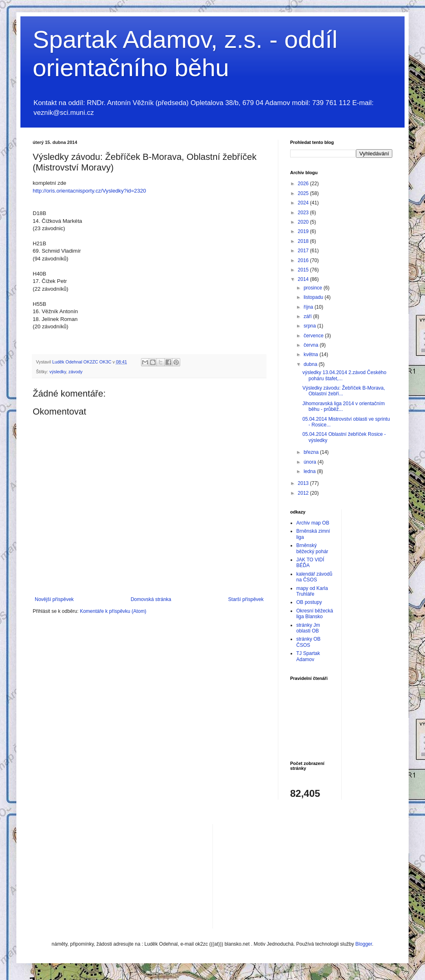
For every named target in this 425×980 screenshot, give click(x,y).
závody (76, 372)
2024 (304, 203)
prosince (314, 288)
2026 (304, 184)
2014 (304, 279)
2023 (304, 213)
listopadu (314, 297)
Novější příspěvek (54, 599)
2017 (304, 251)
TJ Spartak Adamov (308, 656)
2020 (304, 222)
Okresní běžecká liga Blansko (315, 614)
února (311, 462)
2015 (304, 270)
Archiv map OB (313, 523)
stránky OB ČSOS (308, 642)
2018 (304, 241)
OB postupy (309, 602)
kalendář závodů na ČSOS (314, 577)
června (312, 345)
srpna (310, 326)
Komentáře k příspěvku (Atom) (113, 611)
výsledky (58, 372)
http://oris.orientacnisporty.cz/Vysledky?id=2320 (89, 191)
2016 (304, 260)
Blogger (364, 944)
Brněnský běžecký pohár (312, 548)
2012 (304, 493)
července (314, 336)
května (312, 354)
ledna (310, 471)
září (308, 316)
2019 (304, 231)
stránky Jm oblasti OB (308, 628)
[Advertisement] (274, 875)
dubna (311, 364)
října (309, 307)
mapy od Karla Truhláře (312, 591)
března (312, 452)
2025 (304, 193)
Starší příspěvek (246, 599)
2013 (304, 483)
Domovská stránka (151, 599)
